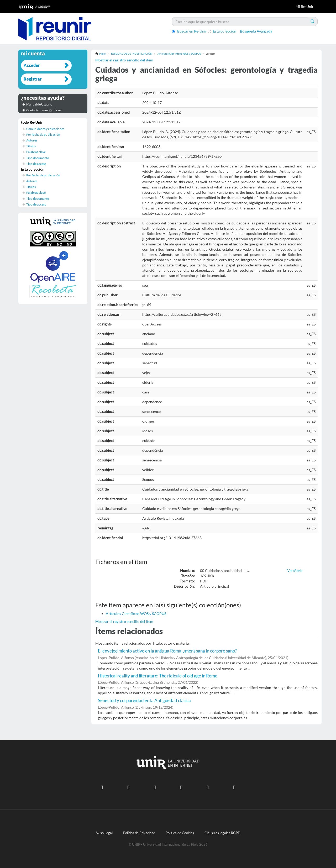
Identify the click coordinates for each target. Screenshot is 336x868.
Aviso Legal (104, 833)
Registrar (33, 79)
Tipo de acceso (36, 164)
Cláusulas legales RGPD (222, 833)
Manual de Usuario (39, 104)
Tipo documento (38, 158)
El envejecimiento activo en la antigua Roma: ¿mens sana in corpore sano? (167, 651)
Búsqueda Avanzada (256, 31)
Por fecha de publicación (43, 135)
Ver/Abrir (295, 570)
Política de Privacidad (139, 833)
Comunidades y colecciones (45, 129)
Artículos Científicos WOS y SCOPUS (179, 54)
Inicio (102, 54)
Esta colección (222, 31)
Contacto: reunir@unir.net (44, 110)
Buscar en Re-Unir (189, 31)
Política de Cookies (180, 833)
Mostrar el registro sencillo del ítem (124, 60)
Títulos (31, 146)
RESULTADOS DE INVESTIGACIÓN (132, 54)
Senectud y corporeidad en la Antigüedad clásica (144, 700)
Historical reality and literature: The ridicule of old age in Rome (158, 676)
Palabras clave (36, 152)
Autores (32, 140)
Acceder (32, 65)
